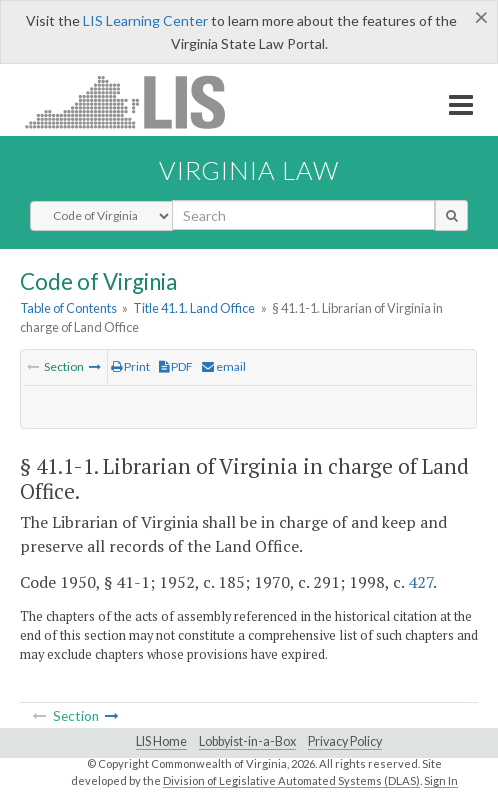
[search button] (451, 215)
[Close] (481, 17)
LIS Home (161, 741)
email (224, 366)
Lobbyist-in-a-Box (247, 741)
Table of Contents (68, 308)
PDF (176, 366)
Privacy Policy (345, 741)
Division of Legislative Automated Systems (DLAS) (291, 780)
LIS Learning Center (145, 20)
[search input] (303, 215)
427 (420, 582)
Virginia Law (249, 170)
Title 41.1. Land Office (194, 308)
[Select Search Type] (101, 216)
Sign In (441, 780)
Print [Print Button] (130, 366)
